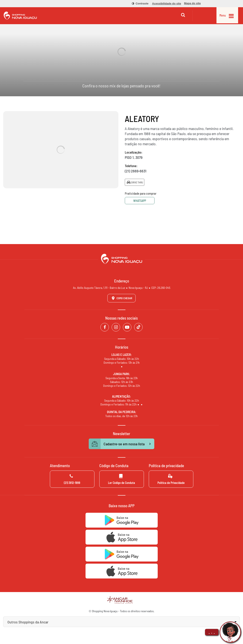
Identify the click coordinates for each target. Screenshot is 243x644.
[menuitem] (138, 4)
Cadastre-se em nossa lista (122, 444)
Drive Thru (135, 182)
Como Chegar (121, 298)
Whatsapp (141, 201)
